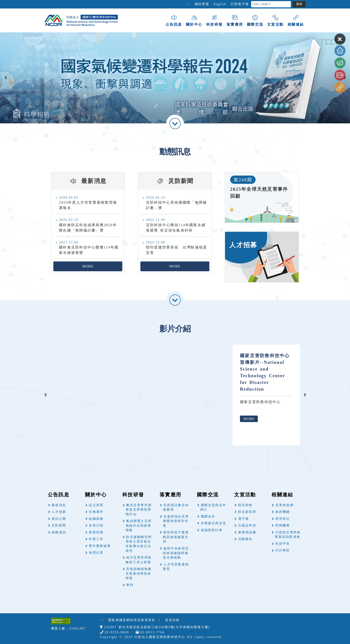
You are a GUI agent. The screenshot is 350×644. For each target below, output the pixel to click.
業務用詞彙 (247, 532)
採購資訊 (59, 532)
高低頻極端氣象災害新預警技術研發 (139, 574)
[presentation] (6, 78)
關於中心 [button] (194, 20)
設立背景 (96, 505)
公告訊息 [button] (174, 20)
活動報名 (245, 539)
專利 (130, 585)
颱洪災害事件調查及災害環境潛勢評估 (139, 510)
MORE (88, 266)
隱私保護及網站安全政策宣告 (132, 620)
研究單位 (283, 519)
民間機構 (283, 525)
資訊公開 (59, 519)
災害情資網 (284, 505)
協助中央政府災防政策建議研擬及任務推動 (176, 553)
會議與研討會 (212, 530)
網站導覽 (202, 4)
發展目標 (96, 532)
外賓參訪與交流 (214, 523)
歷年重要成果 (100, 546)
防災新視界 (247, 512)
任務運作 (96, 512)
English (220, 4)
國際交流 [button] (255, 20)
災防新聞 (59, 525)
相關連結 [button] (296, 20)
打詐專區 (283, 550)
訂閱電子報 (240, 4)
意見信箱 (172, 620)
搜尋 (299, 4)
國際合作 (208, 517)
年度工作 (96, 539)
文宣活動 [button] (275, 20)
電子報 (244, 519)
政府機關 (283, 512)
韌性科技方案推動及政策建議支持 (176, 537)
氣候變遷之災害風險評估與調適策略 (139, 526)
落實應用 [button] (235, 20)
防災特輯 (245, 505)
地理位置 (96, 553)
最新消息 (59, 505)
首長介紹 (96, 525)
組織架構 (96, 519)
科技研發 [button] (214, 20)
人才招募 (59, 512)
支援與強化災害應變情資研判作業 (176, 521)
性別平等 (283, 544)
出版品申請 (247, 525)
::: (188, 4)
